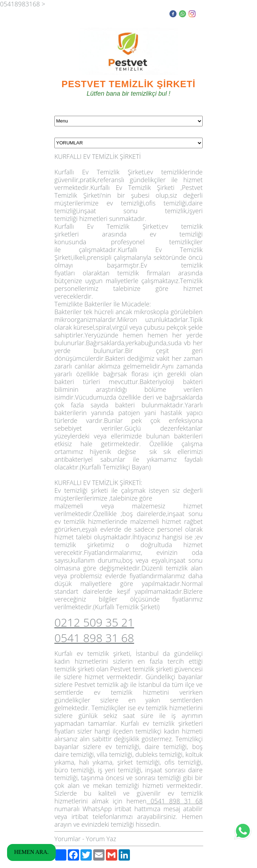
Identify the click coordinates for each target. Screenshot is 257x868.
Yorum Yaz (101, 839)
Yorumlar (67, 839)
